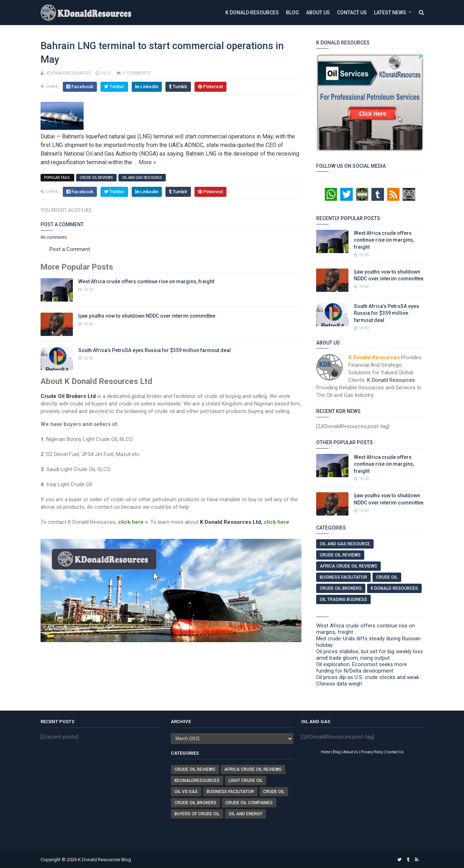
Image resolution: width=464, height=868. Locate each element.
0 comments (136, 73)
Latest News (390, 13)
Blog (292, 13)
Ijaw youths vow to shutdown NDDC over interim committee (147, 316)
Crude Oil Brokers (341, 588)
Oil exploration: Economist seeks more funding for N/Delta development (362, 668)
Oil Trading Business (343, 599)
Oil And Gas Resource (142, 178)
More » (147, 162)
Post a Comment (70, 249)
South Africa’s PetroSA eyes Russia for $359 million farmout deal (154, 350)
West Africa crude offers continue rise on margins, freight (146, 281)
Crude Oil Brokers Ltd (68, 396)
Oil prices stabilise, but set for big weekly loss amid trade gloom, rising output (370, 655)
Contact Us (352, 13)
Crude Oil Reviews (96, 178)
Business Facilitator (343, 577)
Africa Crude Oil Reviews (348, 566)
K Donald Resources (252, 13)
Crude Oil (387, 577)
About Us (318, 13)
